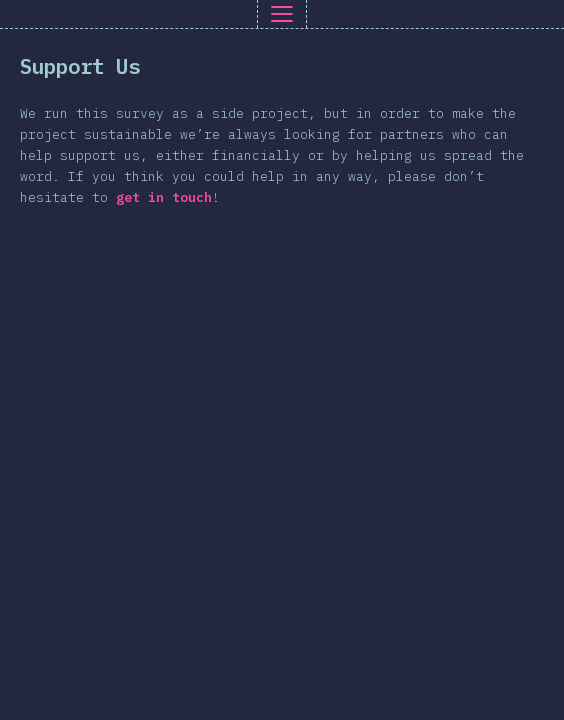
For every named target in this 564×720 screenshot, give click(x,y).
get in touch (164, 197)
